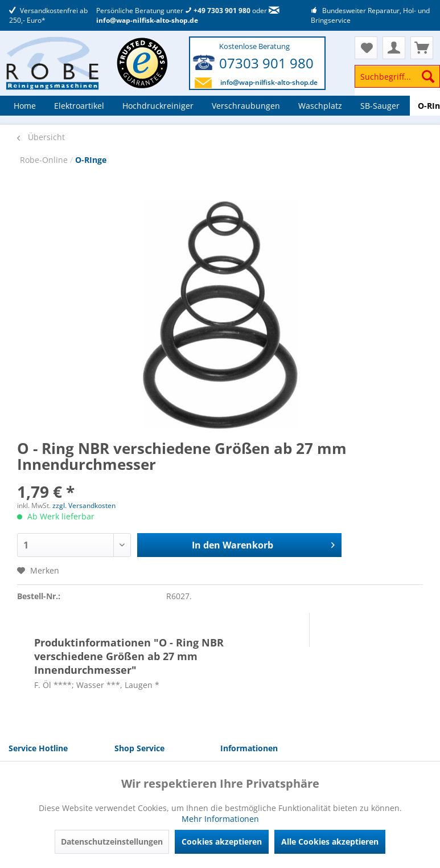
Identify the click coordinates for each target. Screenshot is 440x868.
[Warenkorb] (422, 48)
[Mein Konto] (394, 48)
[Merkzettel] (366, 48)
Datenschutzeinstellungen (112, 842)
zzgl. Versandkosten (84, 505)
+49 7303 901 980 (218, 11)
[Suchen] (428, 76)
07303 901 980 (266, 63)
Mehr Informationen (220, 819)
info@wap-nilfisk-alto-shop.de (188, 16)
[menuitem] (397, 82)
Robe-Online (45, 160)
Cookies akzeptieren (222, 842)
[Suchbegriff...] (397, 76)
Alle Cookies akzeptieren (330, 842)
